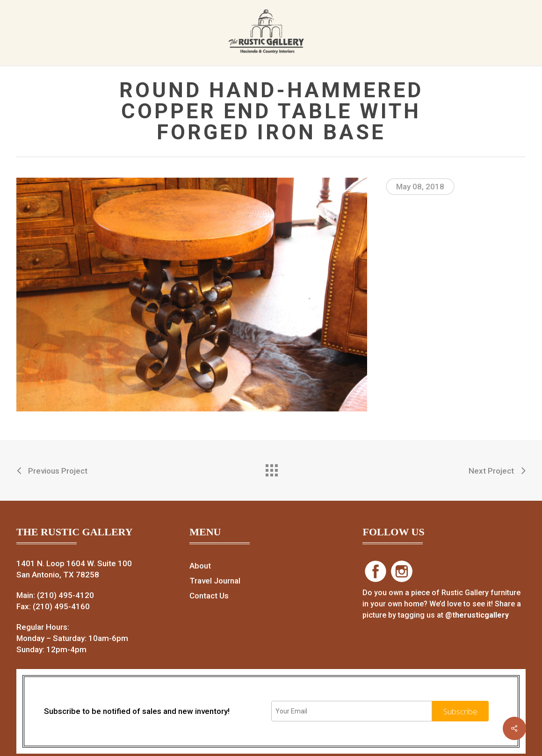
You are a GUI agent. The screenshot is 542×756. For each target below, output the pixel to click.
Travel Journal (215, 581)
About (200, 566)
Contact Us (209, 596)
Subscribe (460, 711)
